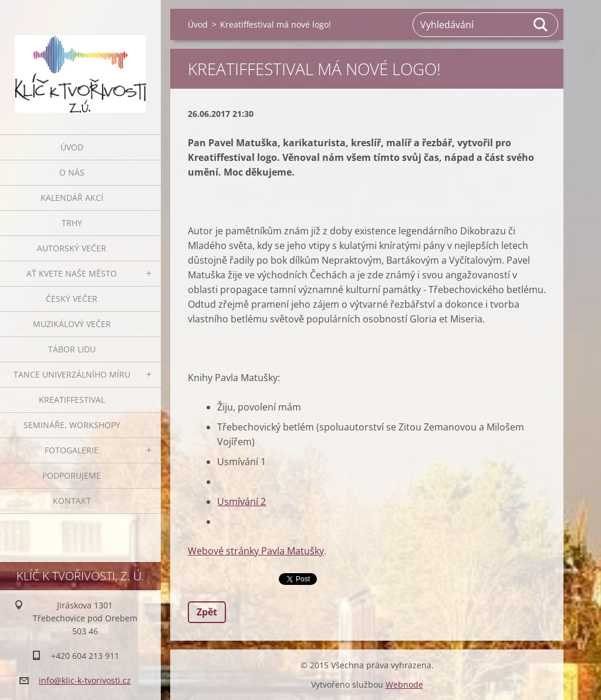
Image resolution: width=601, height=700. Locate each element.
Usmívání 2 (242, 502)
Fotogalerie (72, 450)
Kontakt (72, 501)
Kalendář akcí (72, 198)
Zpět (207, 612)
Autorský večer (72, 248)
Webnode (404, 684)
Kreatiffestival (72, 400)
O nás (72, 172)
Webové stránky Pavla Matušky (256, 551)
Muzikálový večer (72, 324)
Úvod (72, 147)
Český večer (72, 299)
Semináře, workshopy (72, 425)
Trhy (72, 223)
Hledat (541, 25)
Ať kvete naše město (72, 273)
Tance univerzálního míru (72, 374)
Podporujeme (72, 475)
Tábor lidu (72, 349)
